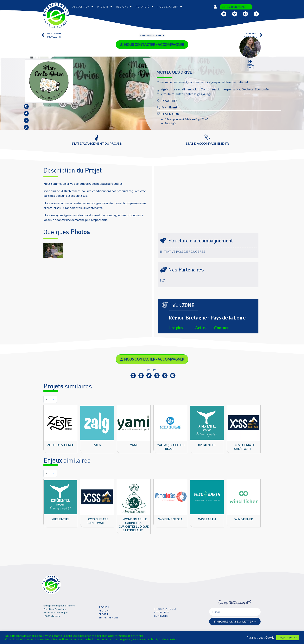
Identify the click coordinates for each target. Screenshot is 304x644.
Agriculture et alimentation (180, 89)
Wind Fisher (244, 519)
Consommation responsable (220, 89)
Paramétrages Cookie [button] (260, 638)
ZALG (97, 445)
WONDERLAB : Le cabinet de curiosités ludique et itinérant (134, 525)
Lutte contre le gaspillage (194, 94)
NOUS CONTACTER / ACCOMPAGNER (152, 45)
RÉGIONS (124, 7)
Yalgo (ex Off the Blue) (171, 447)
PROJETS (105, 7)
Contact (221, 328)
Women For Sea (170, 519)
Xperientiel (207, 445)
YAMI (134, 445)
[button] (133, 376)
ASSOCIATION (83, 7)
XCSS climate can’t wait (244, 447)
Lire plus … (178, 328)
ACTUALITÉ (144, 7)
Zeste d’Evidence (60, 445)
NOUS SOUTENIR (170, 7)
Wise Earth (207, 519)
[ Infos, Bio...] (250, 64)
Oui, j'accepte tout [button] (288, 638)
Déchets (247, 89)
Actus (200, 328)
